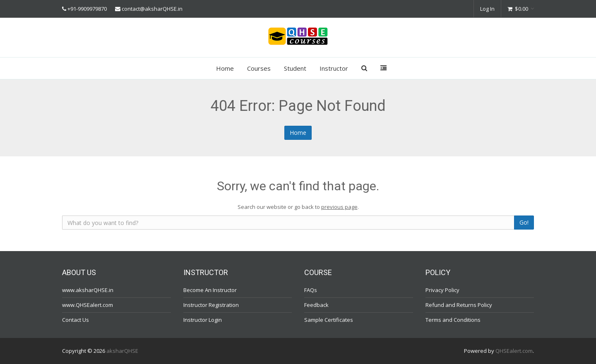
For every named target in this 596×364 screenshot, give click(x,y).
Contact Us (76, 320)
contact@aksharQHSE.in (152, 9)
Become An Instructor (210, 290)
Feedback (316, 305)
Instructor (334, 68)
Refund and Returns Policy (459, 305)
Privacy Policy (442, 290)
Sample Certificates (329, 320)
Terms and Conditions (453, 320)
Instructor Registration (211, 305)
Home (225, 68)
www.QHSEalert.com (88, 305)
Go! (524, 222)
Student (295, 68)
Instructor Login (203, 320)
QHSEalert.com (514, 351)
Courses (259, 68)
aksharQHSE (122, 351)
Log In (487, 9)
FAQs (311, 290)
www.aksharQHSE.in (88, 290)
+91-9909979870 (87, 9)
